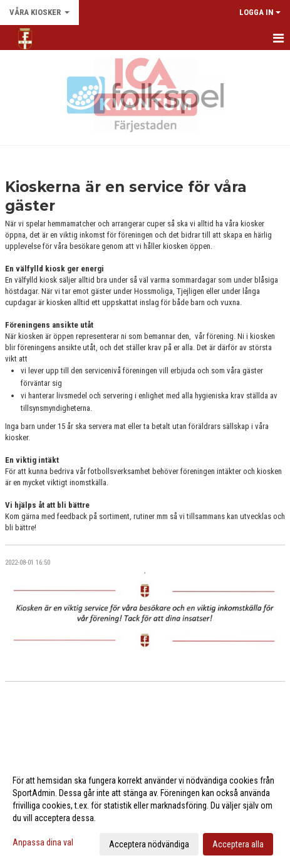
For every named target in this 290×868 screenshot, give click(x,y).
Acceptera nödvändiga (149, 844)
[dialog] (145, 812)
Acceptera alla (238, 844)
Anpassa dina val (43, 842)
